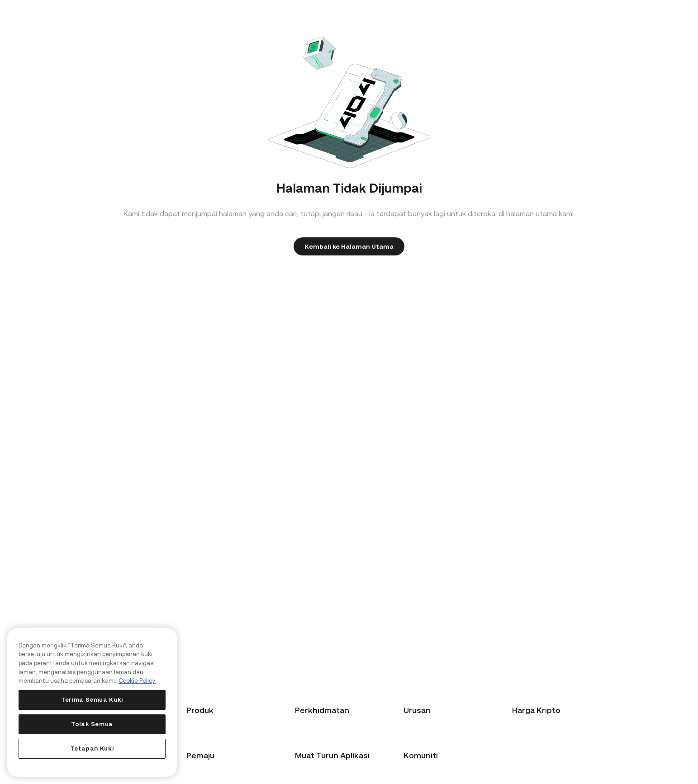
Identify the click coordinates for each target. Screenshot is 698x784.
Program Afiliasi (427, 731)
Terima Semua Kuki (92, 700)
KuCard (197, 756)
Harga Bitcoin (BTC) (541, 731)
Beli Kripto (202, 731)
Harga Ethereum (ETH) (545, 744)
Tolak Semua (92, 724)
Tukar (195, 744)
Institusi (415, 756)
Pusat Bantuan (317, 744)
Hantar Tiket (313, 756)
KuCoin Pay (203, 769)
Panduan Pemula (320, 731)
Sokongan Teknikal (323, 769)
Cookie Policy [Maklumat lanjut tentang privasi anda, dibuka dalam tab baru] (137, 681)
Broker (413, 744)
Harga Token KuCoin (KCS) (551, 769)
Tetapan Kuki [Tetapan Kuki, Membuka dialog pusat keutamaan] (92, 749)
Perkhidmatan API (430, 769)
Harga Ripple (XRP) (540, 756)
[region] (92, 702)
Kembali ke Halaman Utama (349, 246)
